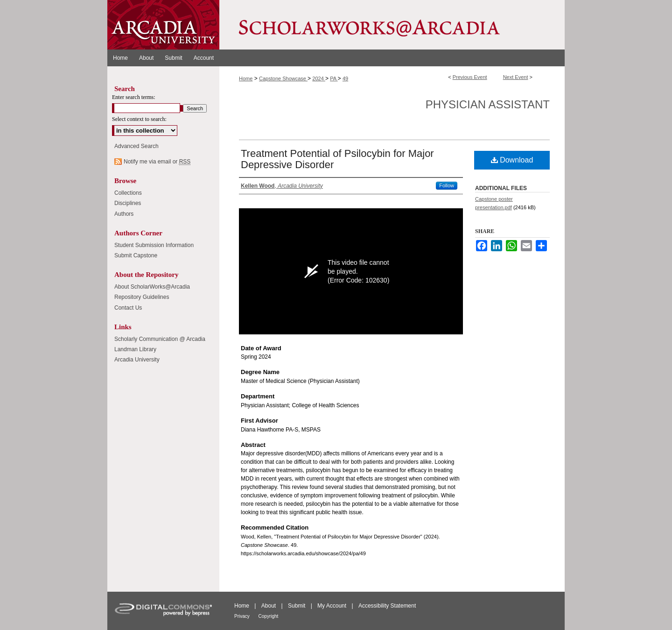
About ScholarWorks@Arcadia (152, 287)
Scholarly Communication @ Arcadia (160, 339)
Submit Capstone (136, 255)
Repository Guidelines (142, 297)
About (269, 606)
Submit (297, 606)
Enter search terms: (134, 97)
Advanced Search (136, 146)
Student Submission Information (154, 245)
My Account (332, 606)
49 (345, 78)
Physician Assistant (488, 104)
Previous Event (470, 77)
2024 (319, 78)
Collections (128, 193)
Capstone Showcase (283, 78)
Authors (124, 214)
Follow (447, 185)
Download (512, 160)
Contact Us (128, 308)
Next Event (516, 77)
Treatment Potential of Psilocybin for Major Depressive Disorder (337, 159)
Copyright (269, 616)
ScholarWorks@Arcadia (392, 25)
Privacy (243, 616)
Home (246, 78)
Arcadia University (137, 360)
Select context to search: (139, 119)
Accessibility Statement (387, 606)
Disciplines (128, 203)
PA (334, 78)
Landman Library (135, 349)
